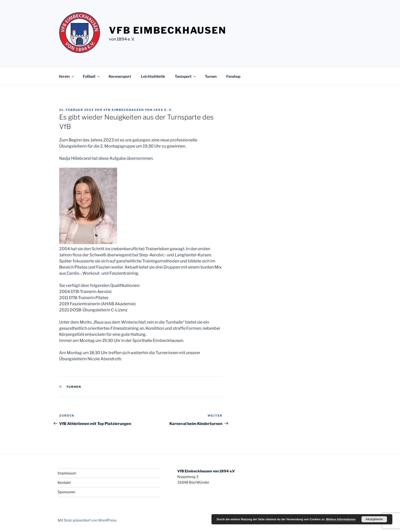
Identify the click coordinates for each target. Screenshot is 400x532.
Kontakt (64, 482)
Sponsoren (66, 492)
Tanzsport (186, 76)
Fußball (92, 76)
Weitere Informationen (341, 519)
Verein (67, 76)
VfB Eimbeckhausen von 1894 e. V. (138, 110)
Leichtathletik (153, 76)
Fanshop (233, 76)
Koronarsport (120, 76)
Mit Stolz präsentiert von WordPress (87, 520)
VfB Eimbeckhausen (168, 30)
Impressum (67, 473)
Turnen (211, 76)
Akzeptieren (374, 519)
